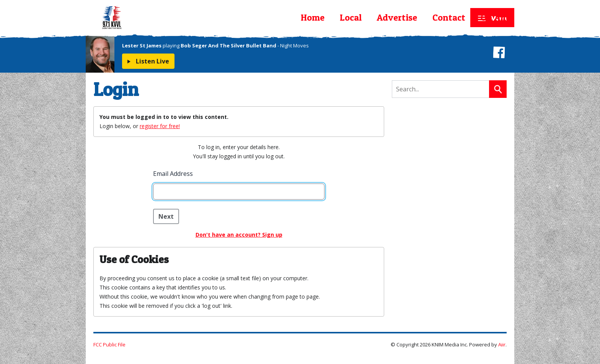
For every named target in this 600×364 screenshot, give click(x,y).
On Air (494, 17)
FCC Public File (109, 344)
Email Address (173, 174)
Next (166, 216)
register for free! (160, 126)
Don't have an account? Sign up (239, 235)
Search (498, 89)
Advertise (397, 17)
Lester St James (142, 45)
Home (313, 17)
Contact (449, 17)
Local (351, 17)
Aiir (502, 344)
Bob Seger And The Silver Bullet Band (228, 45)
